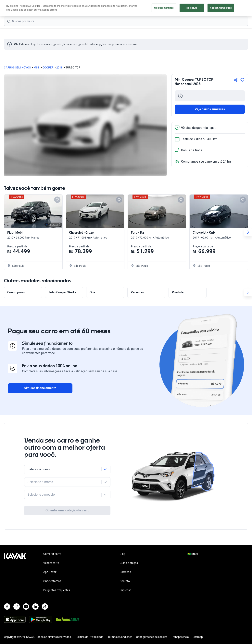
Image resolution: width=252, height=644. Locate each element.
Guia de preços (129, 548)
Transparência (180, 622)
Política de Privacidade (90, 622)
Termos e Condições (120, 622)
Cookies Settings (164, 8)
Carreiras (125, 557)
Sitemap (198, 622)
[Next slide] (248, 232)
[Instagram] (17, 591)
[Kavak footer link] (15, 557)
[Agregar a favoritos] (242, 80)
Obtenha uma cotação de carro (67, 495)
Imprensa (126, 575)
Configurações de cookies (152, 622)
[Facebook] (7, 591)
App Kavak (50, 557)
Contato (125, 566)
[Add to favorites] (57, 200)
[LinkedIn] (35, 591)
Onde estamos (52, 566)
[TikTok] (45, 591)
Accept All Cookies (221, 8)
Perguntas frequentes (57, 575)
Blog (122, 538)
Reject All (192, 8)
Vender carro (51, 548)
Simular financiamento (40, 388)
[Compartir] (236, 80)
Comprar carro (52, 538)
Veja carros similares (210, 109)
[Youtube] (26, 591)
